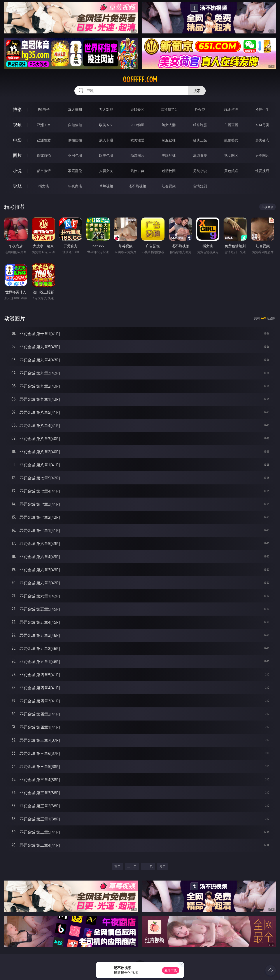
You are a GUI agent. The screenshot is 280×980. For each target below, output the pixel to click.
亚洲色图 (75, 155)
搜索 (197, 91)
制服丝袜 (169, 140)
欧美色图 (106, 155)
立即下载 (171, 970)
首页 (117, 866)
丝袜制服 (200, 125)
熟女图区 (231, 155)
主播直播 (231, 125)
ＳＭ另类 (262, 125)
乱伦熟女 (231, 140)
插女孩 (44, 186)
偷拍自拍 (75, 140)
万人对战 (106, 110)
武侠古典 (137, 171)
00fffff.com (140, 80)
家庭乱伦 (75, 171)
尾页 (163, 866)
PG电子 (44, 110)
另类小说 (200, 171)
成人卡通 (106, 140)
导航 (17, 186)
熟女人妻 (169, 125)
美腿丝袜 (169, 155)
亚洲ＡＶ (44, 125)
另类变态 (262, 140)
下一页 (148, 866)
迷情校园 (169, 171)
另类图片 (262, 155)
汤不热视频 (137, 186)
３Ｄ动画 (137, 125)
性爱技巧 (262, 171)
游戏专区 (137, 110)
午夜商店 (75, 186)
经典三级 (200, 140)
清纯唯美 (200, 155)
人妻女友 (106, 171)
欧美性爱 (137, 140)
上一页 (132, 866)
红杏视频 (169, 186)
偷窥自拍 (44, 155)
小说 (17, 171)
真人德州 (75, 110)
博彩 (17, 109)
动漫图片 (137, 155)
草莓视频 (106, 186)
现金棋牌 (231, 110)
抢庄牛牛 (262, 110)
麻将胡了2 (169, 110)
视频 (17, 125)
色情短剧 (200, 186)
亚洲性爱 (44, 140)
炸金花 (200, 110)
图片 (17, 155)
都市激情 (44, 171)
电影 (17, 140)
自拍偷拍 (75, 125)
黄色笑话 (231, 171)
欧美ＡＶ (106, 125)
